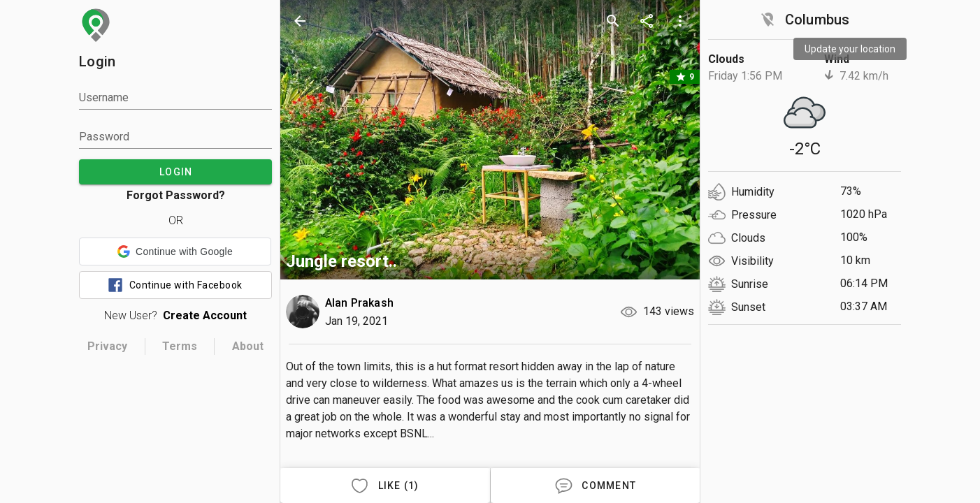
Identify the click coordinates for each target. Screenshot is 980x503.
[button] (175, 251)
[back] (300, 21)
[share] (647, 21)
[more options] (680, 21)
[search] (613, 21)
